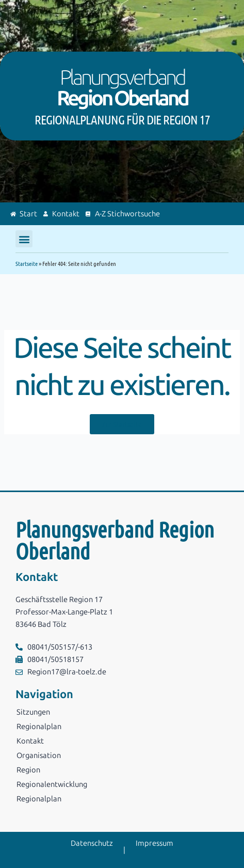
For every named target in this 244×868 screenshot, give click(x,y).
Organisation (39, 755)
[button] (24, 239)
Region (28, 770)
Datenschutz (92, 843)
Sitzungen (33, 712)
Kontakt (30, 741)
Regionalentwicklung (52, 784)
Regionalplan (39, 727)
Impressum (154, 843)
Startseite (27, 263)
